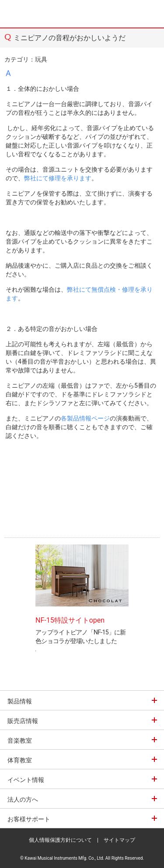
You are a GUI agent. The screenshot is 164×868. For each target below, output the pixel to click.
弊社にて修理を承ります (58, 178)
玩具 (41, 59)
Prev (24, 581)
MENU (151, 14)
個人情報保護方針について (60, 840)
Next (140, 581)
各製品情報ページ (85, 418)
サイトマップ (119, 840)
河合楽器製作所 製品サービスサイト (27, 14)
